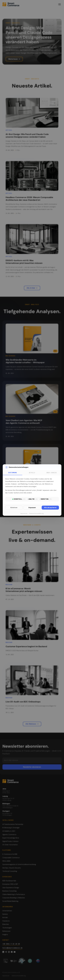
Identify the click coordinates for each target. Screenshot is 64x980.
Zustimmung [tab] (12, 473)
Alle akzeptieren (50, 507)
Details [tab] (32, 473)
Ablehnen (14, 507)
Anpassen (32, 507)
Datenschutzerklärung (36, 513)
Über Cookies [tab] (52, 473)
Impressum (24, 513)
